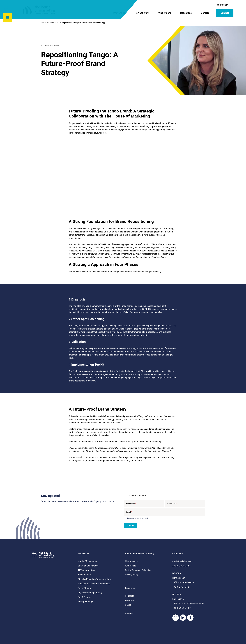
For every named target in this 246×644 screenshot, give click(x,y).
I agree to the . (139, 518)
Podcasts (130, 596)
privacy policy (144, 518)
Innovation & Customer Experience (94, 584)
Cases (128, 605)
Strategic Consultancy (88, 566)
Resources (186, 13)
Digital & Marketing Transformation (94, 579)
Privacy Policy (132, 575)
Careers (205, 13)
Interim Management (88, 561)
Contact (225, 13)
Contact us (177, 554)
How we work (142, 13)
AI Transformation (86, 570)
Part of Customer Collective (138, 570)
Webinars (130, 600)
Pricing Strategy (85, 602)
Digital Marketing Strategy (90, 593)
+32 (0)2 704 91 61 (181, 566)
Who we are (165, 13)
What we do (119, 13)
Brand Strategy (85, 588)
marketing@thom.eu (182, 561)
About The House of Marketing (140, 554)
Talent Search (84, 575)
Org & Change (84, 597)
